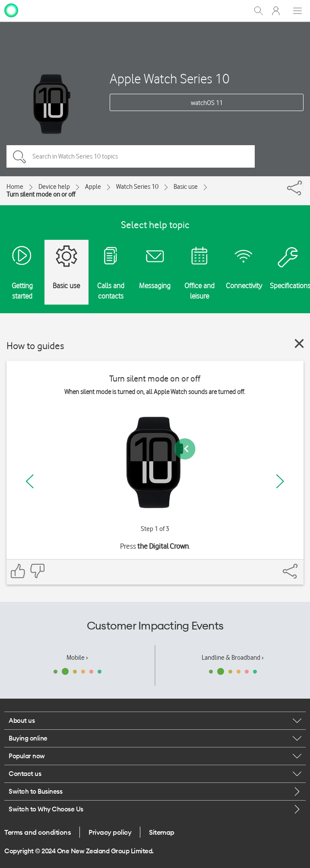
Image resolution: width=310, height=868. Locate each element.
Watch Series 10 (137, 187)
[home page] (11, 10)
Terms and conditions (38, 832)
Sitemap (162, 832)
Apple (93, 187)
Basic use (186, 187)
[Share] (303, 186)
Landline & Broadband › (233, 658)
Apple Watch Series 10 (170, 78)
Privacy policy (110, 832)
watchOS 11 (207, 103)
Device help (54, 187)
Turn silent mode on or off (41, 194)
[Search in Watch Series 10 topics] (131, 156)
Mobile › (77, 658)
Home (15, 187)
